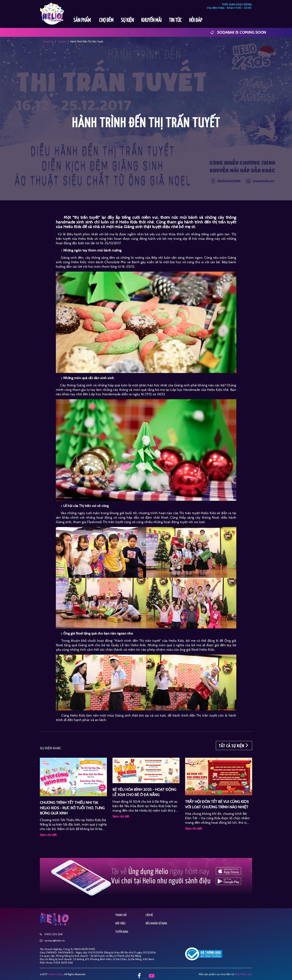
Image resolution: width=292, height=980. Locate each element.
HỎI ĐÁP (196, 20)
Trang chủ (48, 41)
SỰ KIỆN (127, 20)
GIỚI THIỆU (120, 924)
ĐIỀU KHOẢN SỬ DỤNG (156, 924)
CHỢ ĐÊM (106, 20)
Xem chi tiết (48, 835)
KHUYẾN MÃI (151, 20)
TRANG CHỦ (121, 915)
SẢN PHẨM (82, 20)
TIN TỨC (175, 20)
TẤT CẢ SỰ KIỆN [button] (234, 746)
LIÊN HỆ (149, 915)
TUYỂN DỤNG (122, 932)
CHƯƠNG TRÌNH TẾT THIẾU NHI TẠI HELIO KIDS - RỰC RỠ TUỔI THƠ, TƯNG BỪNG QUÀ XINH (72, 808)
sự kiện (62, 41)
